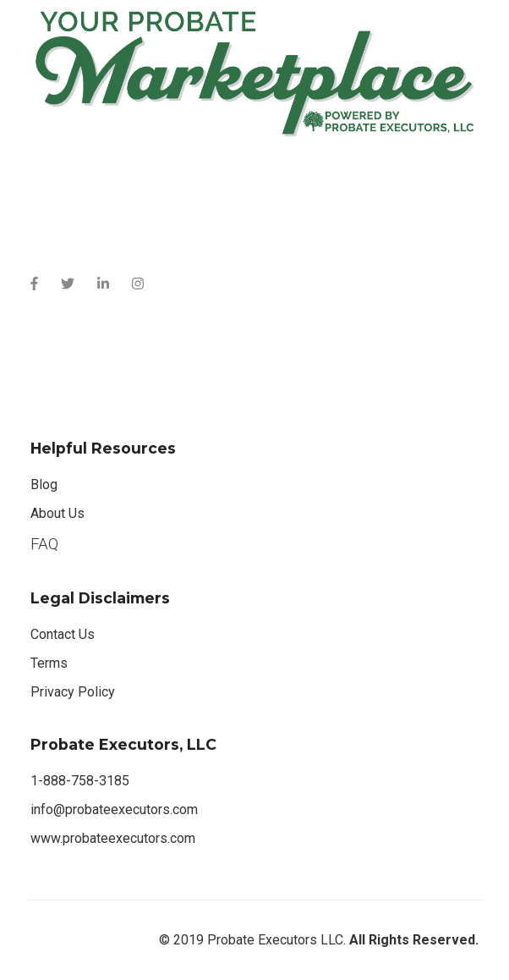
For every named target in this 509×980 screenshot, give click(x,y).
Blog (44, 484)
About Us (57, 513)
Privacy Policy (73, 692)
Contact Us (63, 634)
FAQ (44, 544)
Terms (49, 663)
